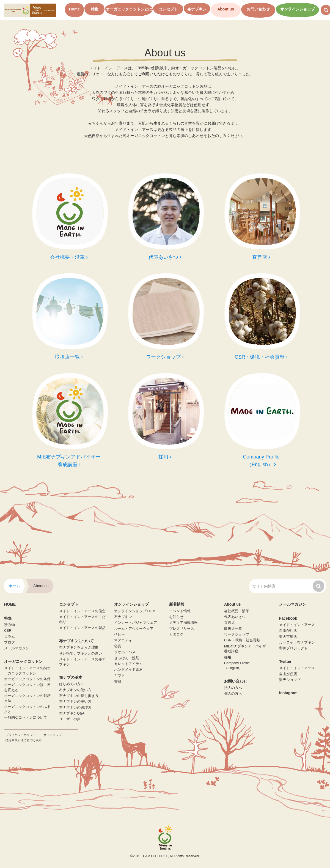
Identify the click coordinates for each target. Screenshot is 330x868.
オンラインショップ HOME (136, 611)
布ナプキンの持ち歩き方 (79, 696)
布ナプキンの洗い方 (75, 702)
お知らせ (176, 617)
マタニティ (123, 640)
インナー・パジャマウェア (136, 623)
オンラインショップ (298, 9)
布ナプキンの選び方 (75, 708)
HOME (10, 604)
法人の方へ (233, 688)
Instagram (288, 693)
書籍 (118, 682)
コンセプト (168, 9)
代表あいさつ (235, 617)
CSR (8, 631)
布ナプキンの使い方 (75, 690)
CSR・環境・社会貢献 (242, 640)
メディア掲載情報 (183, 623)
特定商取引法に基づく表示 (24, 740)
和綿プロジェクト (293, 648)
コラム (9, 637)
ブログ (9, 642)
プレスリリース (182, 629)
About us (226, 9)
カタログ (176, 634)
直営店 (229, 623)
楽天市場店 (288, 637)
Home (74, 9)
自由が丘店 (288, 631)
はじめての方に (72, 684)
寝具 (118, 646)
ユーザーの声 (70, 719)
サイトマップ (53, 735)
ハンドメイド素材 (128, 670)
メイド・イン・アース (297, 625)
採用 (228, 657)
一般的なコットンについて (26, 718)
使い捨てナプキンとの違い (81, 653)
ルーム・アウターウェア (134, 629)
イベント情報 (180, 611)
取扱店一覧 (233, 629)
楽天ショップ (290, 680)
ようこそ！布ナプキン (297, 642)
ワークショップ (237, 634)
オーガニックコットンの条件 (27, 679)
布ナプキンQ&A (72, 713)
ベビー (119, 634)
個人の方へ (233, 694)
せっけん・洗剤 (127, 658)
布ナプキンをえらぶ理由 (79, 647)
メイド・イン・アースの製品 (82, 628)
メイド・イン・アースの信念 (82, 611)
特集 (95, 9)
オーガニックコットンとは (129, 9)
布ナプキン (197, 9)
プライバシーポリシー (21, 735)
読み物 (9, 625)
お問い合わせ (258, 9)
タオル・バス (125, 652)
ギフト (119, 676)
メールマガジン (17, 648)
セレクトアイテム (128, 664)
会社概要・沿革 (237, 611)
